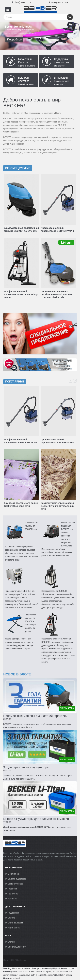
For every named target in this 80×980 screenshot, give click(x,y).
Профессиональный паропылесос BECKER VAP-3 (57, 229)
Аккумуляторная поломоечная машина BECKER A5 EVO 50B (21, 229)
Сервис (11, 918)
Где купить (13, 894)
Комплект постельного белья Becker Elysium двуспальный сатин (58, 506)
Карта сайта (14, 928)
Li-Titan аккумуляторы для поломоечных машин (36, 819)
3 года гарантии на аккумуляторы (26, 767)
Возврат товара (15, 884)
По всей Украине (26, 84)
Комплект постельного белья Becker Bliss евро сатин (21, 505)
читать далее (67, 708)
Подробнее (14, 40)
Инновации (61, 78)
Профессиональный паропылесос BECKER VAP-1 (57, 441)
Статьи (11, 942)
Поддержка (61, 59)
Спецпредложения (17, 947)
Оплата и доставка (17, 879)
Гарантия (12, 889)
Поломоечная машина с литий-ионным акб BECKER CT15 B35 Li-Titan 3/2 (57, 294)
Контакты (12, 899)
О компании (14, 874)
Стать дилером (15, 923)
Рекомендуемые (18, 168)
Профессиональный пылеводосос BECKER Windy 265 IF (21, 294)
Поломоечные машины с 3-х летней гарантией (35, 716)
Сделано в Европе (27, 66)
